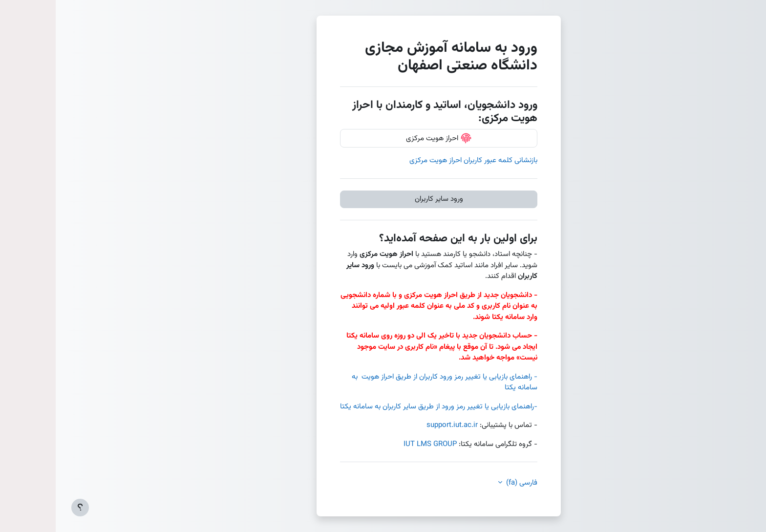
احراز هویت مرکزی (383, 138)
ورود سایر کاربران (383, 199)
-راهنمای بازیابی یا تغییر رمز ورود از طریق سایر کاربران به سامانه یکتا (383, 407)
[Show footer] (24, 508)
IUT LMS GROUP (374, 444)
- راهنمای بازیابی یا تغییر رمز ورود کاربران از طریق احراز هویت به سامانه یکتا (389, 383)
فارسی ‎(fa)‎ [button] (465, 483)
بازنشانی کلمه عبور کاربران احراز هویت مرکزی (418, 160)
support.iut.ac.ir (396, 425)
